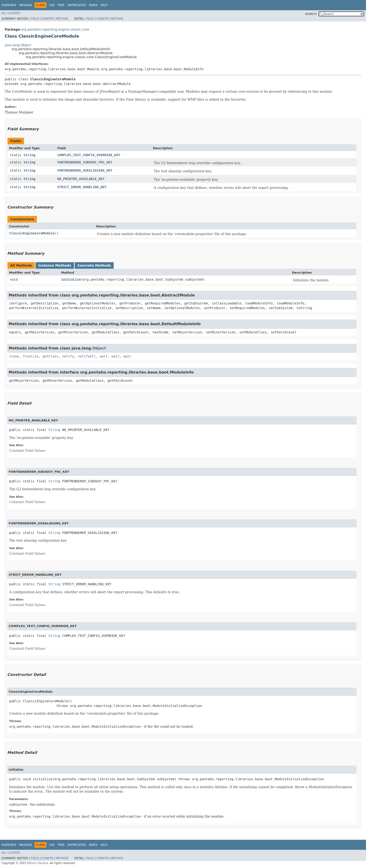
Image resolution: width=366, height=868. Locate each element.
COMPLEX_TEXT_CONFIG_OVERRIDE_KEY (89, 155)
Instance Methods (55, 265)
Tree (61, 5)
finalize (31, 356)
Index (93, 5)
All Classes (11, 13)
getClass (50, 356)
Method (62, 19)
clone (14, 356)
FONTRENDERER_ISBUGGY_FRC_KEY (85, 162)
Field (35, 19)
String (30, 155)
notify (68, 356)
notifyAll (87, 356)
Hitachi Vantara (38, 863)
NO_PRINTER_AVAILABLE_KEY (81, 179)
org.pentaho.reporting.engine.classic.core (55, 29)
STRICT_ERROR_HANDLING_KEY (82, 187)
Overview (9, 5)
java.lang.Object (18, 45)
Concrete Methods (94, 265)
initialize (71, 279)
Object (99, 348)
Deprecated (77, 5)
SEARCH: (311, 14)
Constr (47, 19)
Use (52, 5)
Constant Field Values (27, 451)
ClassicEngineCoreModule (32, 233)
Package (26, 5)
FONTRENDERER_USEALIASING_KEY (85, 170)
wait (104, 356)
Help (104, 5)
